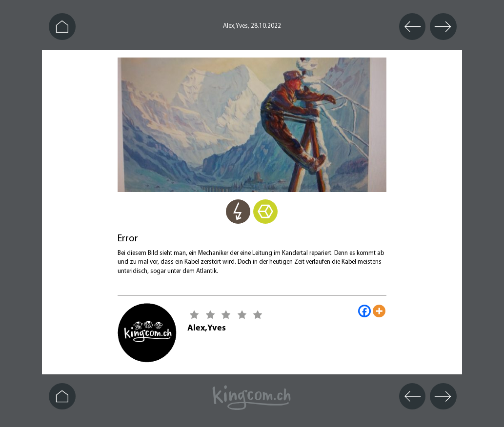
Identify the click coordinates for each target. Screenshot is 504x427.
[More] (379, 311)
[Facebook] (364, 311)
